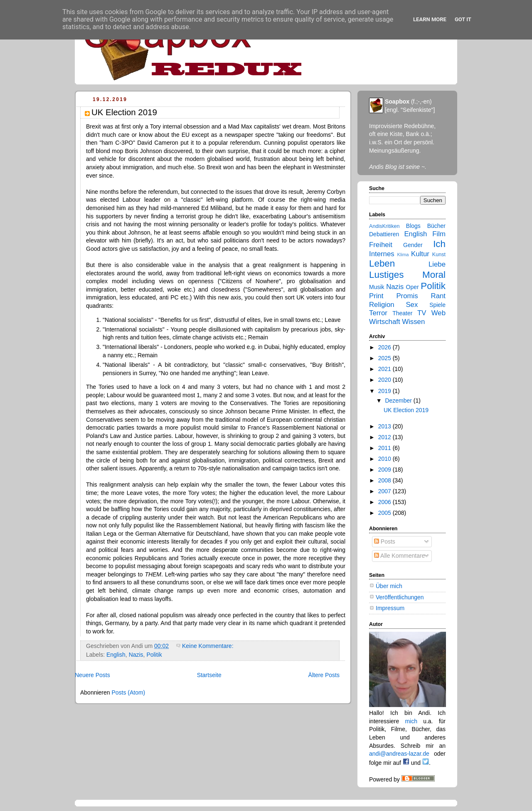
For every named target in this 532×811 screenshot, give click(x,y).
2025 (385, 358)
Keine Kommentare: (208, 646)
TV (422, 313)
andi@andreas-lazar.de (399, 754)
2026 (385, 347)
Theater (402, 313)
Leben (382, 263)
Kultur (420, 254)
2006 (385, 502)
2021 (385, 369)
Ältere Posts (324, 675)
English (116, 655)
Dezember (399, 401)
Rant (438, 296)
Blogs (413, 226)
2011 (385, 448)
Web (438, 313)
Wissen (413, 322)
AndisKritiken (384, 226)
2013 (385, 426)
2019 (385, 391)
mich (411, 721)
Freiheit (381, 245)
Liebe (437, 264)
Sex (412, 305)
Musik (377, 287)
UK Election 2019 (124, 112)
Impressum (390, 608)
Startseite (209, 675)
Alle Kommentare (399, 556)
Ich (439, 244)
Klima (403, 255)
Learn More (430, 19)
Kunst (439, 255)
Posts (385, 541)
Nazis (136, 655)
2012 (385, 437)
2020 (385, 380)
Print (376, 296)
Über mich (389, 586)
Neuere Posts (92, 675)
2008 (385, 480)
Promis (407, 296)
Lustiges (386, 275)
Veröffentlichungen (400, 597)
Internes (382, 254)
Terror (378, 313)
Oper (413, 287)
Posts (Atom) (128, 692)
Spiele (437, 305)
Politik (154, 655)
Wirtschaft (385, 322)
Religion (382, 305)
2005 (385, 513)
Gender (413, 245)
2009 (385, 470)
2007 (385, 491)
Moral (434, 275)
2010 (385, 459)
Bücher (436, 226)
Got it (463, 19)
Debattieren (384, 234)
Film (439, 234)
